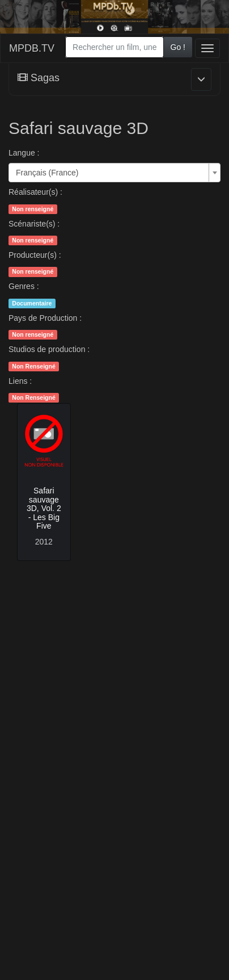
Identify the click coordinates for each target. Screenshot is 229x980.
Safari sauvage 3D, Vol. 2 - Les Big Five (44, 508)
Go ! (178, 47)
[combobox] (114, 47)
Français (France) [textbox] (47, 173)
